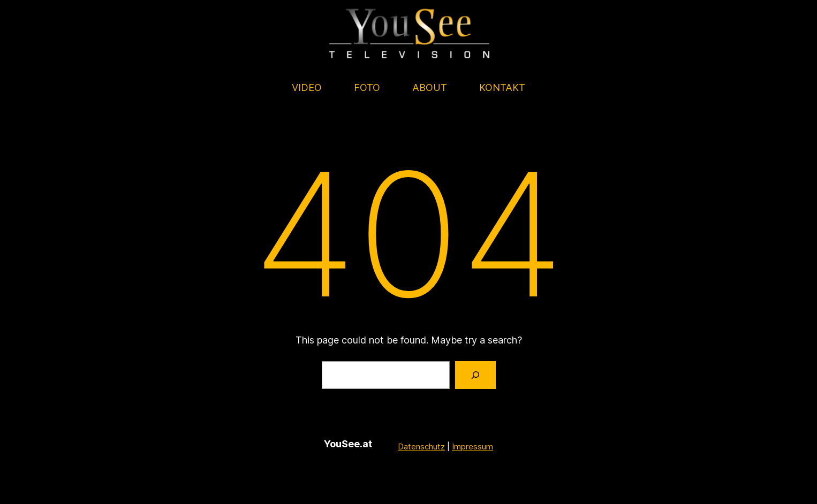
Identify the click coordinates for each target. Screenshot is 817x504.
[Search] (475, 375)
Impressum (472, 446)
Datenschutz (421, 446)
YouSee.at (348, 444)
